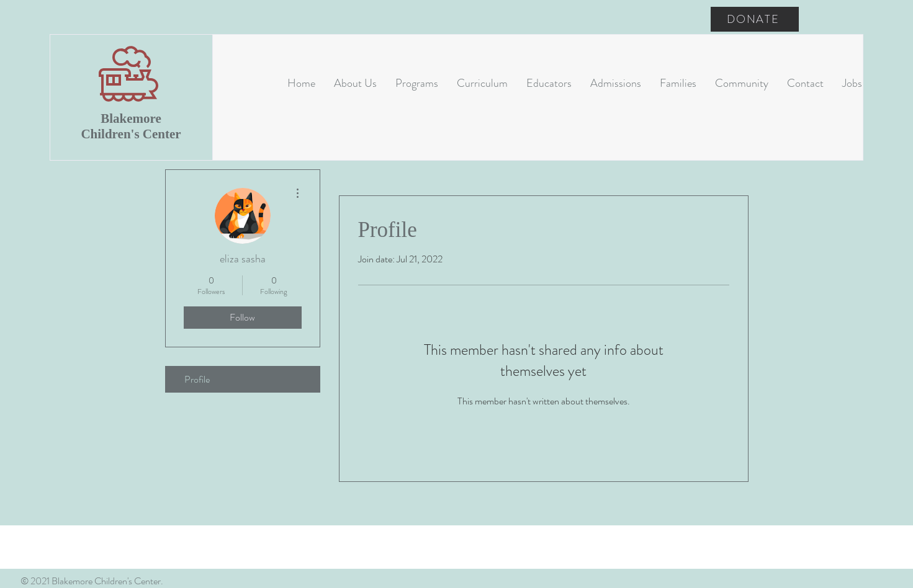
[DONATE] (755, 19)
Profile (197, 379)
